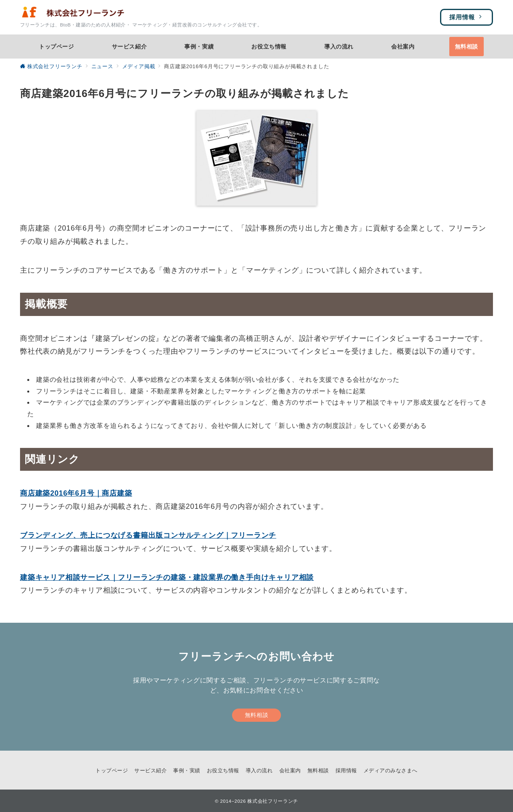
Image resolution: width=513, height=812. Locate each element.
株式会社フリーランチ (273, 801)
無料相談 (256, 715)
